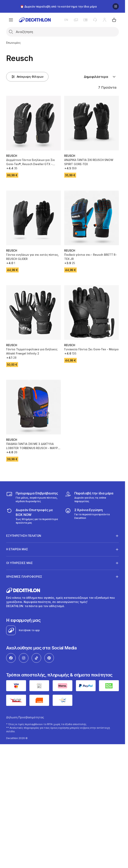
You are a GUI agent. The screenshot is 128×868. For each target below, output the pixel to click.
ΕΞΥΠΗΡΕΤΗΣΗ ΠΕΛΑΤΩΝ (24, 536)
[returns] (33, 516)
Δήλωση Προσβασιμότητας (25, 717)
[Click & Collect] (92, 497)
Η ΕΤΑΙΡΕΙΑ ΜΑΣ (17, 549)
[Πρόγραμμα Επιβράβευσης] (33, 497)
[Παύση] (116, 6)
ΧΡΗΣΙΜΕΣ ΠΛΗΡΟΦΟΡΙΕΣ (24, 576)
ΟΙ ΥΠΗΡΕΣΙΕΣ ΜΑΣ (19, 563)
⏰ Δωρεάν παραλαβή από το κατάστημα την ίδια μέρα (59, 6)
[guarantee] (92, 516)
